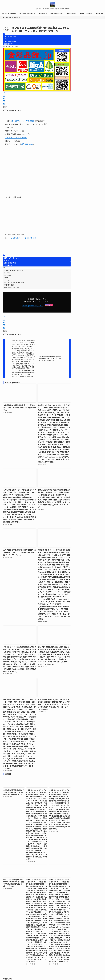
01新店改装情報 (10, 41)
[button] (4, 93)
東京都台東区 (9, 285)
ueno (6, 278)
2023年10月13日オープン (13, 270)
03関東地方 (8, 44)
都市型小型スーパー (11, 287)
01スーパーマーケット (12, 37)
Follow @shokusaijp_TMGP (32, 306)
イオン (7, 39)
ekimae (7, 273)
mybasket (8, 275)
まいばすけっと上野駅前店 (14, 283)
